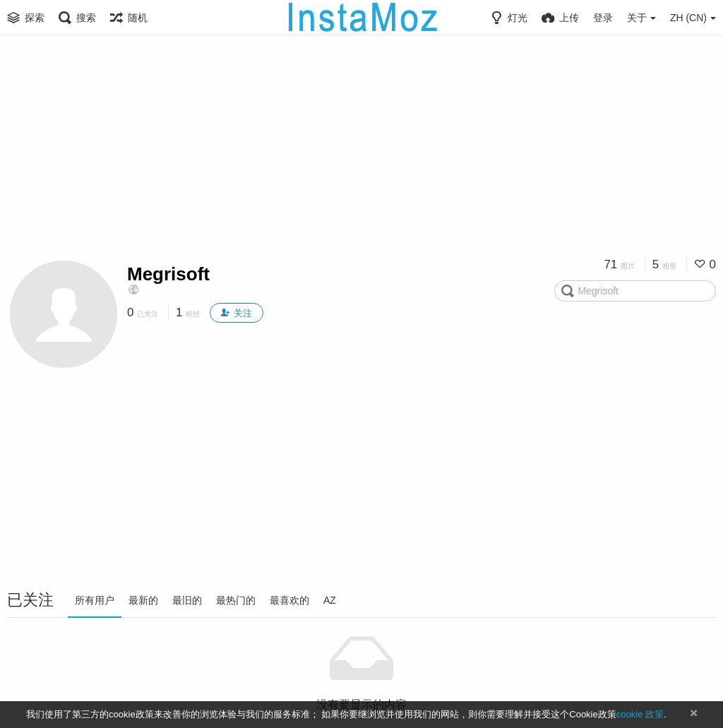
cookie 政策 (640, 714)
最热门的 (236, 600)
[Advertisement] (361, 152)
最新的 (143, 600)
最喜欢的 (289, 600)
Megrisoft (168, 274)
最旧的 (187, 600)
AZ (330, 600)
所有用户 (95, 600)
